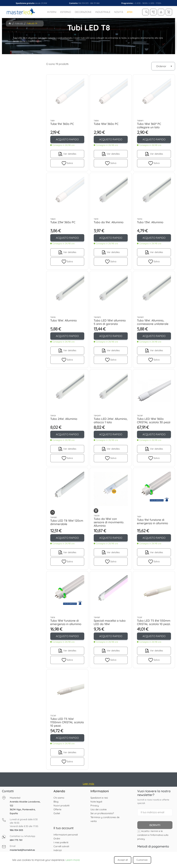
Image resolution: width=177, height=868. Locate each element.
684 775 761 (16, 840)
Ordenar (165, 66)
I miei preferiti (61, 842)
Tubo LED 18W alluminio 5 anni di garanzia (110, 322)
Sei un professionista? (102, 813)
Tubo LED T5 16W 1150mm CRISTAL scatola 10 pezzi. (67, 722)
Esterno (66, 12)
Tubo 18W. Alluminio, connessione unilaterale (153, 322)
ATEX (130, 12)
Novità (119, 12)
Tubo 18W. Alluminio (64, 320)
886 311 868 (95, 3)
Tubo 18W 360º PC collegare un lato (149, 125)
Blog (56, 802)
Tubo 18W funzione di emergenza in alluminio (66, 622)
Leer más (88, 784)
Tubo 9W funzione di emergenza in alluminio (153, 521)
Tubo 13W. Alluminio (150, 222)
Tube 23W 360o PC (63, 222)
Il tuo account (64, 828)
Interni (52, 12)
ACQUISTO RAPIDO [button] (67, 139)
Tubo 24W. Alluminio (64, 419)
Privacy (95, 805)
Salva (67, 163)
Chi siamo (59, 798)
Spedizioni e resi (99, 798)
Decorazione (83, 12)
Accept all (123, 860)
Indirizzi (58, 850)
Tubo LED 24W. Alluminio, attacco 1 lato (111, 420)
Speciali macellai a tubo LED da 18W (110, 622)
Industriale (103, 12)
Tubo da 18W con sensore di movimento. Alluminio (109, 522)
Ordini (57, 838)
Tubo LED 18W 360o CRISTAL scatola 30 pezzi (154, 420)
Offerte (57, 809)
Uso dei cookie (99, 809)
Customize (142, 860)
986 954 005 (83, 3)
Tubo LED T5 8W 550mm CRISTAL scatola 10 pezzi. (154, 622)
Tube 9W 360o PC (62, 124)
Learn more (73, 860)
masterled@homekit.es (22, 850)
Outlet (57, 813)
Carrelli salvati (61, 846)
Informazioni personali (66, 835)
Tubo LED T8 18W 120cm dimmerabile (67, 522)
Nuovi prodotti (61, 805)
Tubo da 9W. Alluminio (109, 222)
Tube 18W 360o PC (106, 124)
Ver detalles (67, 154)
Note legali (96, 802)
